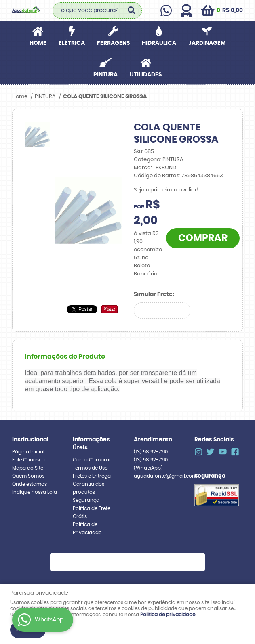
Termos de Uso (90, 468)
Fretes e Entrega (92, 476)
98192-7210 (151, 452)
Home (38, 43)
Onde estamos (30, 484)
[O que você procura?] (132, 10)
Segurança (86, 500)
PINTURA (105, 75)
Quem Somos (28, 476)
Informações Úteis (91, 444)
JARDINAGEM (207, 43)
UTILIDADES (146, 75)
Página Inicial (28, 452)
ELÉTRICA (72, 43)
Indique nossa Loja (35, 492)
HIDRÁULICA (159, 43)
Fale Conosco (28, 460)
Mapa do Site (28, 468)
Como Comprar (92, 460)
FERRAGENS (113, 43)
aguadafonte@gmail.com (165, 476)
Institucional (30, 440)
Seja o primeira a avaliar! (166, 190)
